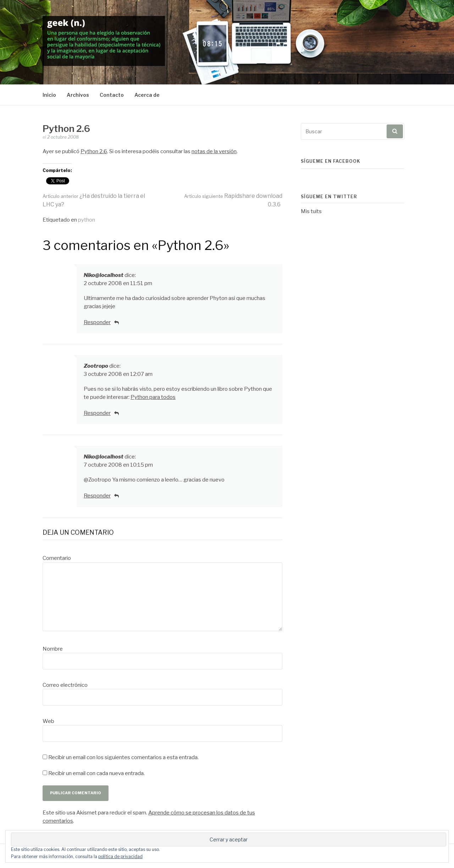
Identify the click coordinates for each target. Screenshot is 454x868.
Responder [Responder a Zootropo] (97, 413)
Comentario (57, 558)
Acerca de (147, 95)
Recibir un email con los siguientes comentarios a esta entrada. (123, 757)
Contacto (112, 95)
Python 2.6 (94, 151)
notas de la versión (214, 151)
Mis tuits (311, 211)
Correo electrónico (65, 685)
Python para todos (153, 397)
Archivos (78, 95)
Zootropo (96, 366)
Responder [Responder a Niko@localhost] (97, 322)
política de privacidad (120, 856)
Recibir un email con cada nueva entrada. (96, 773)
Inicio (49, 95)
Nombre (53, 649)
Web (48, 721)
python (87, 220)
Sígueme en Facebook (331, 161)
